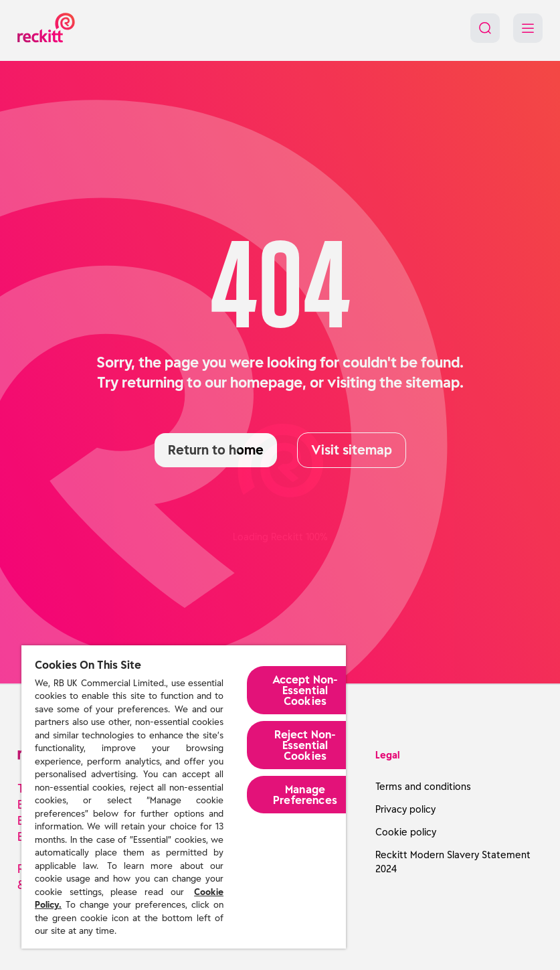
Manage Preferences (305, 795)
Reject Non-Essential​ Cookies (305, 745)
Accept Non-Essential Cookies (305, 690)
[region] (184, 797)
